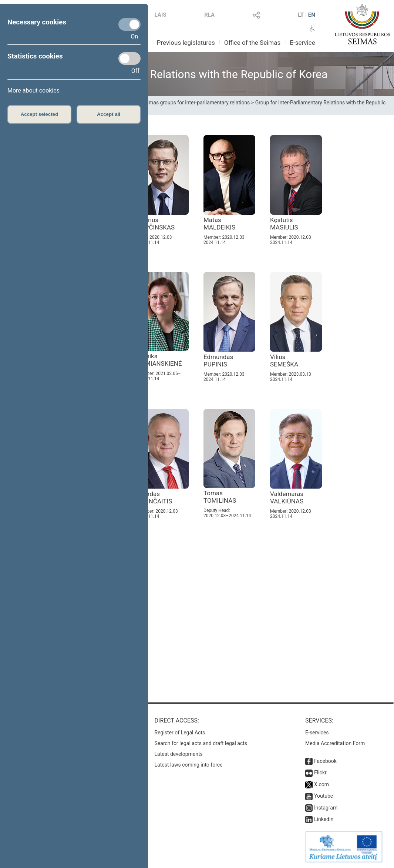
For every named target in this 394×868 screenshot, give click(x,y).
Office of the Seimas (252, 43)
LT (301, 15)
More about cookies (33, 91)
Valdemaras (287, 497)
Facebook (325, 761)
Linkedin (324, 819)
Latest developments (179, 754)
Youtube (324, 796)
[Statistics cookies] (129, 58)
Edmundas (218, 361)
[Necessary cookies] (129, 24)
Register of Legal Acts (180, 733)
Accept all (109, 114)
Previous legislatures (186, 43)
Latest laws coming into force (189, 765)
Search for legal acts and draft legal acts (201, 743)
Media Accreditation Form (335, 743)
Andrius (156, 224)
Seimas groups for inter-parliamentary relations (196, 103)
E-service (302, 43)
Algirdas (154, 497)
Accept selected (40, 114)
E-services (317, 733)
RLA (209, 15)
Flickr (320, 773)
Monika (159, 360)
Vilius (284, 361)
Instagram (326, 808)
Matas (219, 224)
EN (312, 15)
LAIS (161, 15)
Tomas (220, 497)
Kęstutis (284, 224)
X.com (321, 784)
